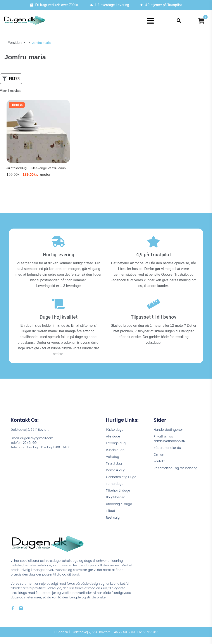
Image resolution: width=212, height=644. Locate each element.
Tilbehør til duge (118, 497)
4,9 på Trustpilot (153, 262)
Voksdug (113, 464)
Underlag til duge (119, 511)
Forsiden (14, 43)
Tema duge (115, 491)
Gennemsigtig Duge (121, 484)
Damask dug (116, 477)
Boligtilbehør (115, 504)
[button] (151, 21)
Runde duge (115, 457)
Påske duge (115, 437)
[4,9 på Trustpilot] (153, 249)
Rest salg (113, 524)
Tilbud (111, 518)
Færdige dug (116, 450)
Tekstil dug (114, 470)
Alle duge (113, 443)
